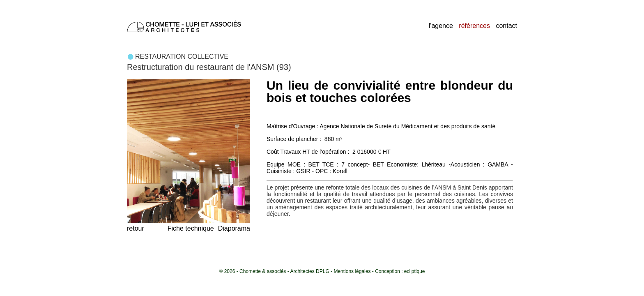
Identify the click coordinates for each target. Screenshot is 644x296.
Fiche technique (191, 228)
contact (506, 26)
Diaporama (234, 228)
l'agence (441, 26)
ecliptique (415, 271)
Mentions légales (352, 271)
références (474, 26)
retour (136, 228)
